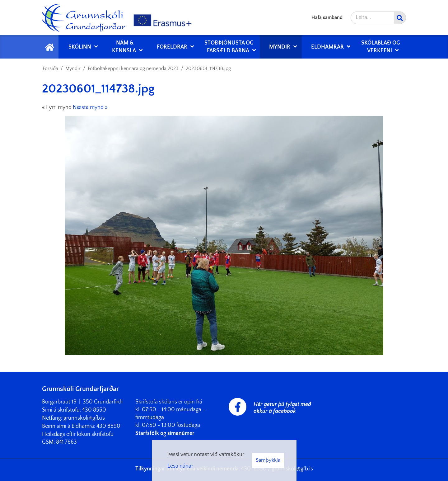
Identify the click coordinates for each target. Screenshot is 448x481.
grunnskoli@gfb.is (84, 418)
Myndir (73, 68)
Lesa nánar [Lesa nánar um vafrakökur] (180, 466)
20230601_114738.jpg (208, 68)
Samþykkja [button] (268, 460)
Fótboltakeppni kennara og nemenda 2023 (133, 68)
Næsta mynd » (90, 107)
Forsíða (50, 68)
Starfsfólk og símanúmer (165, 433)
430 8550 (94, 410)
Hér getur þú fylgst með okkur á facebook (282, 408)
